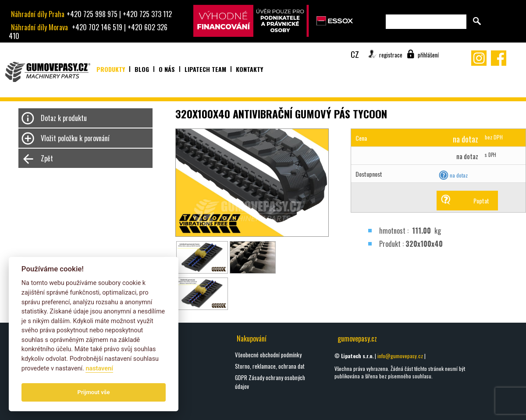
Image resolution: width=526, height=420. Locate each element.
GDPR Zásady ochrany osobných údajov (270, 382)
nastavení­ (99, 368)
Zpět (47, 158)
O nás (167, 69)
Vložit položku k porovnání (75, 138)
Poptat (481, 201)
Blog (142, 69)
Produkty (111, 69)
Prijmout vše (94, 392)
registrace (391, 55)
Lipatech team (205, 69)
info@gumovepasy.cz (400, 356)
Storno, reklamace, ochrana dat (270, 366)
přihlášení (428, 55)
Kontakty (249, 69)
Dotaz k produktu (64, 118)
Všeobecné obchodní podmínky (268, 355)
